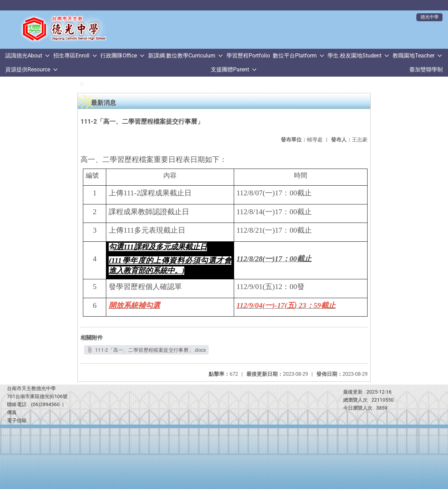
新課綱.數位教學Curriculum (182, 56)
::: (82, 83)
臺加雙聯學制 (426, 69)
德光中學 (430, 17)
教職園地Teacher (414, 56)
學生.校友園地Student (354, 56)
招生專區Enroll (71, 56)
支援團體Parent (230, 69)
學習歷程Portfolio (248, 56)
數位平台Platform (295, 56)
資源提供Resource (28, 69)
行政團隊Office (119, 56)
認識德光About (24, 56)
